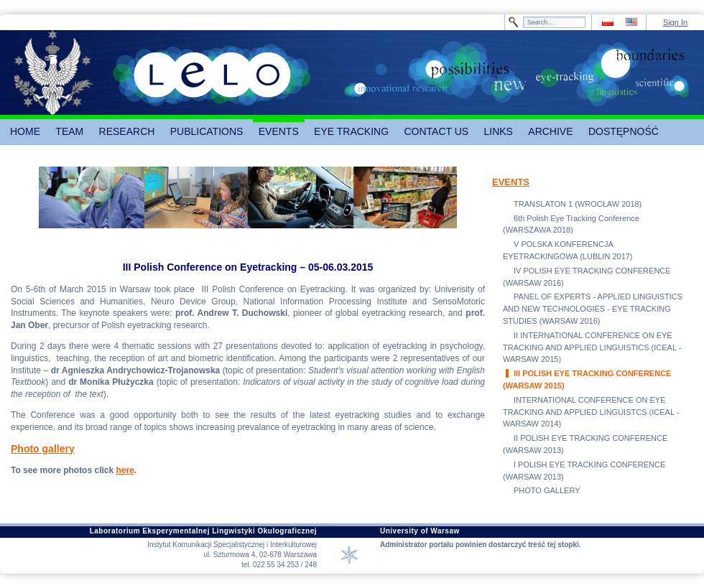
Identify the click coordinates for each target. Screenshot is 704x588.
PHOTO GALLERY (547, 490)
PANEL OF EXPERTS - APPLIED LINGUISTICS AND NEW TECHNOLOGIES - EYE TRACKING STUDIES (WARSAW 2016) (593, 309)
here (125, 470)
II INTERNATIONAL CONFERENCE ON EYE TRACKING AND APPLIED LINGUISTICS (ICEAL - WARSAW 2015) (592, 347)
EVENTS (511, 182)
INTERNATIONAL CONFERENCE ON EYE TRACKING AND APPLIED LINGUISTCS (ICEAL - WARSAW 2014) (591, 412)
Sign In (675, 22)
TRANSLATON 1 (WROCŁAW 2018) (578, 204)
